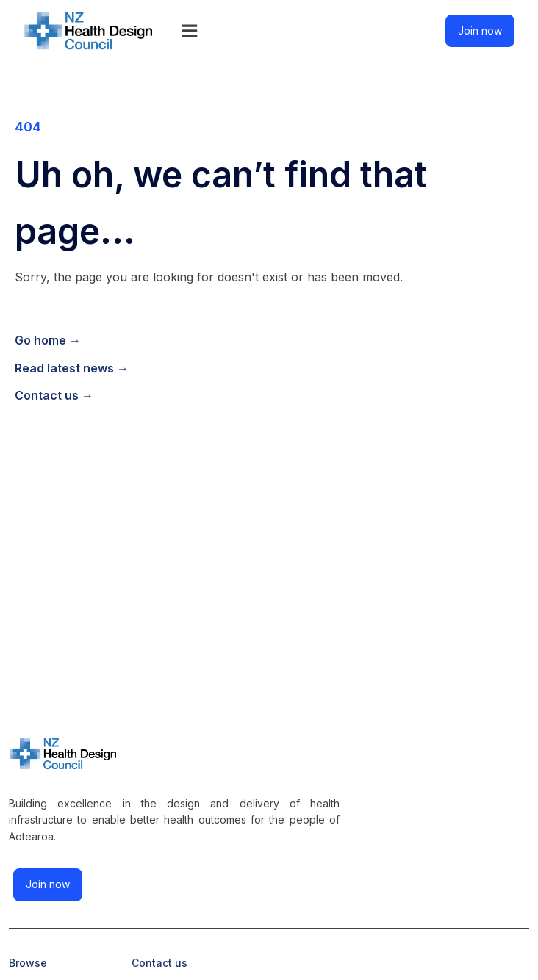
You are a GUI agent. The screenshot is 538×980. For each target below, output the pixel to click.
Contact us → (54, 395)
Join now (480, 30)
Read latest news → (72, 368)
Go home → (48, 340)
